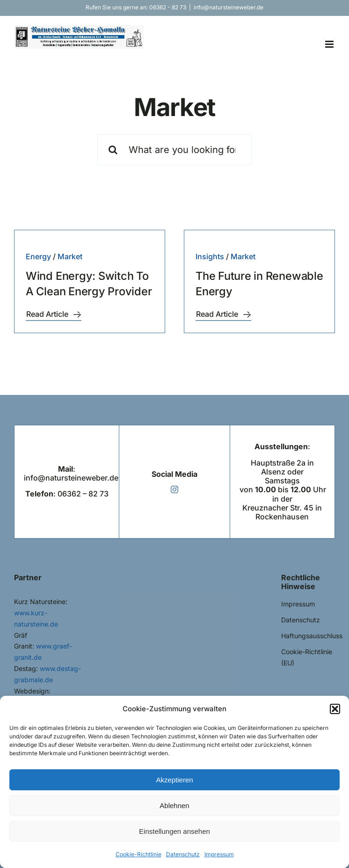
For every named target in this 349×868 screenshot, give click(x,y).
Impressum (219, 854)
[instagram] (174, 489)
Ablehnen (174, 806)
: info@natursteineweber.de (71, 473)
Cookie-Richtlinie (138, 854)
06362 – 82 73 (83, 494)
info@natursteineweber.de (229, 7)
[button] (335, 709)
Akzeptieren (174, 780)
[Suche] (113, 150)
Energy (38, 256)
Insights (210, 256)
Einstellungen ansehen (174, 831)
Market (70, 256)
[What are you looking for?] (174, 150)
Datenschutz (183, 854)
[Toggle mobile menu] (330, 44)
